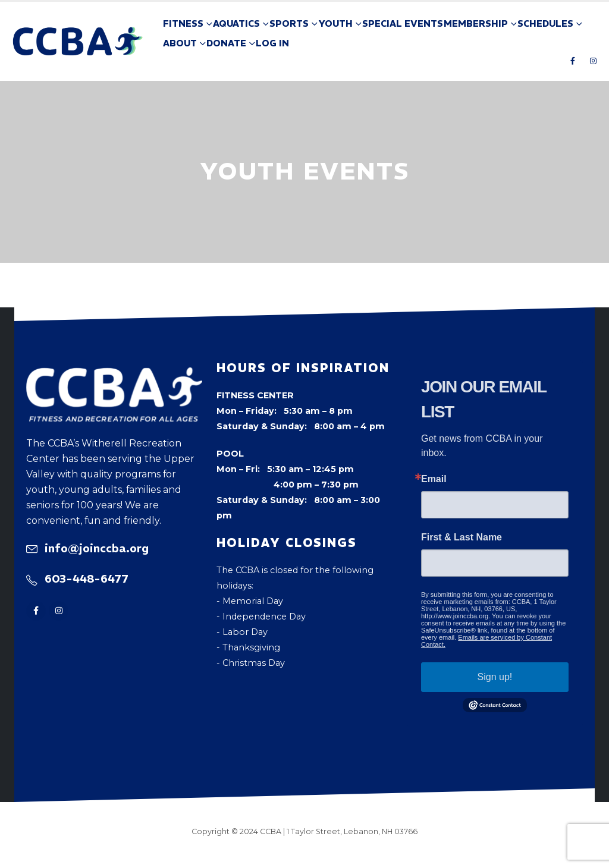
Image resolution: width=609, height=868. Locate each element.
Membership (476, 23)
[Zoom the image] (114, 375)
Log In (272, 43)
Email (434, 479)
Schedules (545, 23)
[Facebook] (573, 61)
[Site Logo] (78, 41)
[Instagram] (593, 61)
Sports (289, 23)
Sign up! (495, 677)
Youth (335, 23)
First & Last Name (462, 537)
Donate (226, 43)
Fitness (183, 23)
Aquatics (236, 23)
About (180, 43)
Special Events (403, 23)
